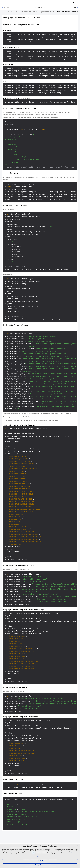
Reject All (40, 861)
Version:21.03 (15, 12)
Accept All (40, 857)
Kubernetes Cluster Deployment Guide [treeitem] (29, 12)
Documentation (6, 12)
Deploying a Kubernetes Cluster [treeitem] (47, 12)
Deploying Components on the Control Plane (68, 12)
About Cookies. (69, 853)
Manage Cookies (40, 865)
